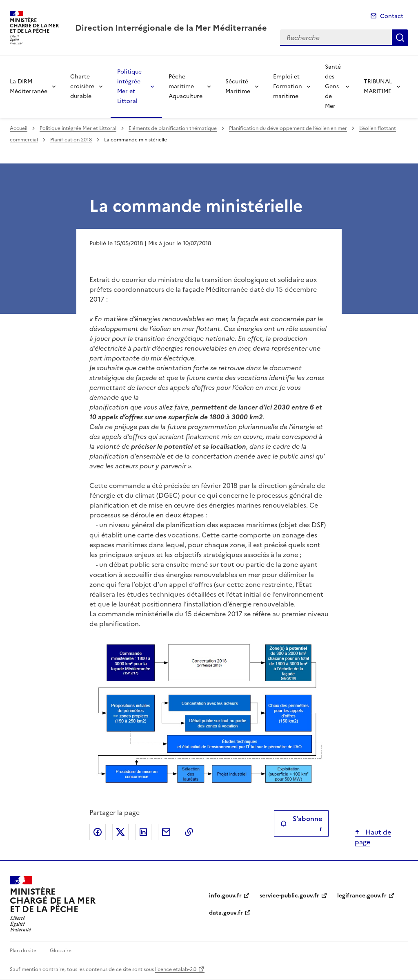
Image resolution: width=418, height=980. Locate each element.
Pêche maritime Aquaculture (186, 86)
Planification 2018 (71, 140)
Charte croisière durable (82, 86)
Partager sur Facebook (98, 832)
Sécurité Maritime (238, 86)
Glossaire (61, 951)
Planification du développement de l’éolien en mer (288, 128)
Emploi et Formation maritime (288, 86)
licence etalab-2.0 (176, 969)
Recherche (400, 38)
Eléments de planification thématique (173, 128)
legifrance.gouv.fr (362, 896)
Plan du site (23, 951)
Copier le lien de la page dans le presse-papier (189, 832)
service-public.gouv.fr (289, 896)
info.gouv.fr (225, 896)
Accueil (19, 128)
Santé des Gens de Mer (333, 86)
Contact (392, 16)
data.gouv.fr (226, 913)
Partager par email (166, 832)
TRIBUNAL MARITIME (378, 86)
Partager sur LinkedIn (143, 832)
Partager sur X (120, 832)
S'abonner (301, 823)
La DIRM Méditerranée (29, 86)
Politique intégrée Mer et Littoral (129, 86)
